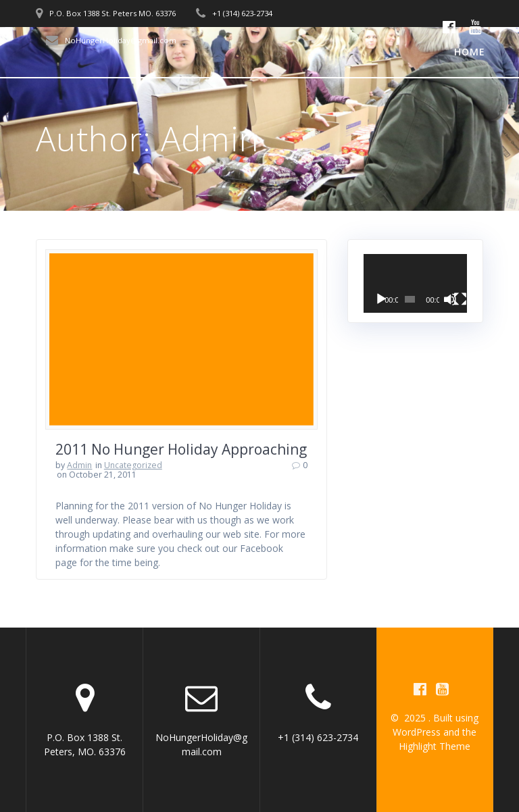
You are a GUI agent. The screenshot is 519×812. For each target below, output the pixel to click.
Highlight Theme (435, 746)
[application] (416, 283)
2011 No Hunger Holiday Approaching (181, 449)
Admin (79, 465)
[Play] (381, 299)
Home (470, 52)
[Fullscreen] (460, 299)
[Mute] (450, 299)
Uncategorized (133, 465)
